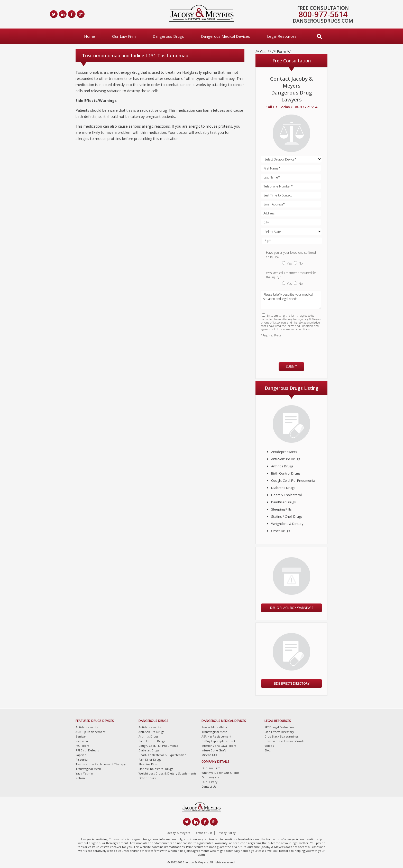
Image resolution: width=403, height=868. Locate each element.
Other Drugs (281, 531)
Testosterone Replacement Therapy (101, 764)
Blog (267, 750)
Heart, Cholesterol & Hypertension (162, 755)
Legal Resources (282, 36)
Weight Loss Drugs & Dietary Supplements (167, 773)
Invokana (82, 741)
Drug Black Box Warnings (292, 608)
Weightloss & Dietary (287, 524)
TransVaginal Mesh (214, 732)
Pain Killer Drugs (150, 759)
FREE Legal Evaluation (279, 727)
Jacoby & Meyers (178, 833)
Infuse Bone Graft (214, 750)
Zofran (80, 778)
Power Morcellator (214, 727)
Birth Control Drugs (286, 473)
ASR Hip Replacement (90, 732)
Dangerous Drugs (168, 36)
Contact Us (209, 786)
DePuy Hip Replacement (218, 741)
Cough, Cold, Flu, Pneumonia (293, 480)
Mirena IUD (209, 755)
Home (90, 36)
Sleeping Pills (281, 509)
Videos (269, 746)
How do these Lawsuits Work (284, 741)
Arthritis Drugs (282, 466)
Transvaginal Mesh (88, 769)
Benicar (81, 736)
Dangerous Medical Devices (226, 36)
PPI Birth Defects (87, 750)
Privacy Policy (226, 833)
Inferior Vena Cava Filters (219, 746)
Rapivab (81, 755)
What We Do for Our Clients (220, 773)
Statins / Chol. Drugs (287, 516)
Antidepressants (284, 452)
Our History (209, 782)
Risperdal (82, 759)
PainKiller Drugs (283, 502)
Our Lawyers (210, 777)
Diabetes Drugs (283, 488)
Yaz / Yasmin (84, 773)
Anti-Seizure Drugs (286, 459)
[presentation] (291, 347)
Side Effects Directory (292, 683)
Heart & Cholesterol (286, 495)
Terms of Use (203, 833)
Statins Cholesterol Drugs (156, 769)
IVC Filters (82, 746)
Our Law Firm (124, 36)
